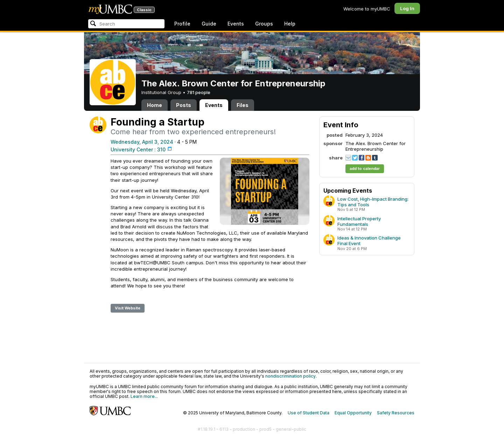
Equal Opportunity (353, 413)
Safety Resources (396, 413)
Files (243, 105)
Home (155, 105)
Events (236, 24)
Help (290, 24)
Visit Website (128, 308)
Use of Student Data (309, 413)
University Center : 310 (138, 149)
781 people (199, 92)
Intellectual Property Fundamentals (359, 221)
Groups (264, 24)
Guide (209, 24)
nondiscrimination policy (290, 376)
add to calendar (365, 169)
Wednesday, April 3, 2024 (142, 142)
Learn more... (144, 396)
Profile (182, 24)
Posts (184, 105)
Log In (407, 8)
